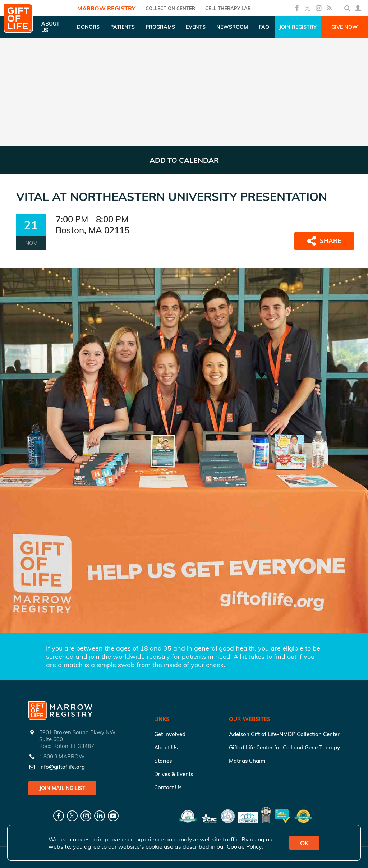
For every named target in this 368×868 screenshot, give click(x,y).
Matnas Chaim (247, 761)
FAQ (264, 27)
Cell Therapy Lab (228, 8)
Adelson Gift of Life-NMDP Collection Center (284, 734)
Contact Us (168, 787)
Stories (163, 761)
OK (304, 843)
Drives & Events (174, 774)
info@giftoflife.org (62, 767)
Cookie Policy (244, 846)
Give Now (345, 27)
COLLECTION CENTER (170, 8)
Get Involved (170, 734)
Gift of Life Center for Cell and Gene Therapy (284, 747)
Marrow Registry (106, 8)
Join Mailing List (62, 788)
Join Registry (298, 27)
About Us (166, 747)
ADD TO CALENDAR (184, 160)
